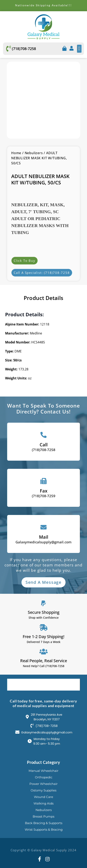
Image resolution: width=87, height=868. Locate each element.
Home (16, 153)
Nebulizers (34, 153)
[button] (79, 49)
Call (44, 445)
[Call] (43, 435)
